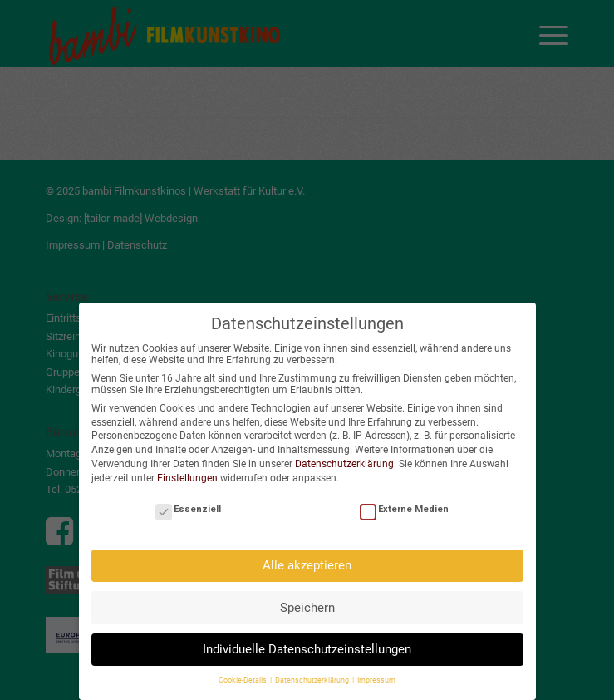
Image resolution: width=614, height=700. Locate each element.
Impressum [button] (376, 676)
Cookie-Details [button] (243, 676)
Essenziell (188, 505)
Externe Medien (404, 505)
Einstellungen (187, 474)
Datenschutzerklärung (344, 460)
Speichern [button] (307, 604)
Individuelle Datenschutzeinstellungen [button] (307, 645)
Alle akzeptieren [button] (307, 561)
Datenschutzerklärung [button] (313, 676)
